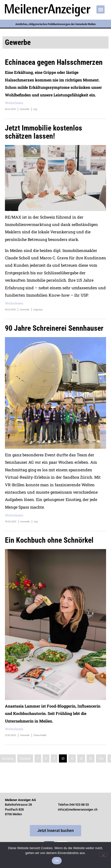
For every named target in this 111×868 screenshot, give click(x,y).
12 (81, 758)
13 (91, 758)
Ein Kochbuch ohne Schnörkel (49, 540)
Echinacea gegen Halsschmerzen (54, 62)
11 (72, 758)
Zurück (25, 758)
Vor (101, 758)
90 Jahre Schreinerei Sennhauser (54, 328)
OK (57, 861)
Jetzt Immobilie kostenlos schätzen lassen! (44, 132)
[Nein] (103, 855)
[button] (101, 9)
